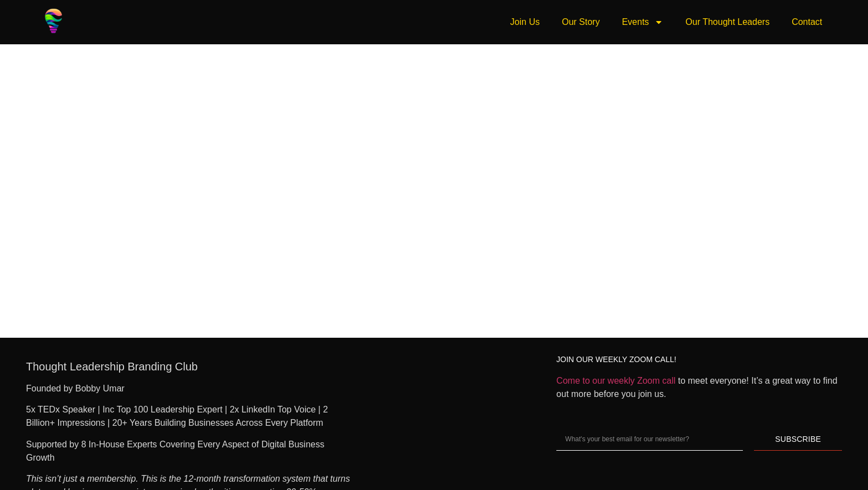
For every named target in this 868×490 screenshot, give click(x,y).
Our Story (581, 22)
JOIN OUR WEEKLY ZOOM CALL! (616, 359)
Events (642, 22)
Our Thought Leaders (727, 22)
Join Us (525, 22)
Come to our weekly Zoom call (616, 381)
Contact (807, 22)
